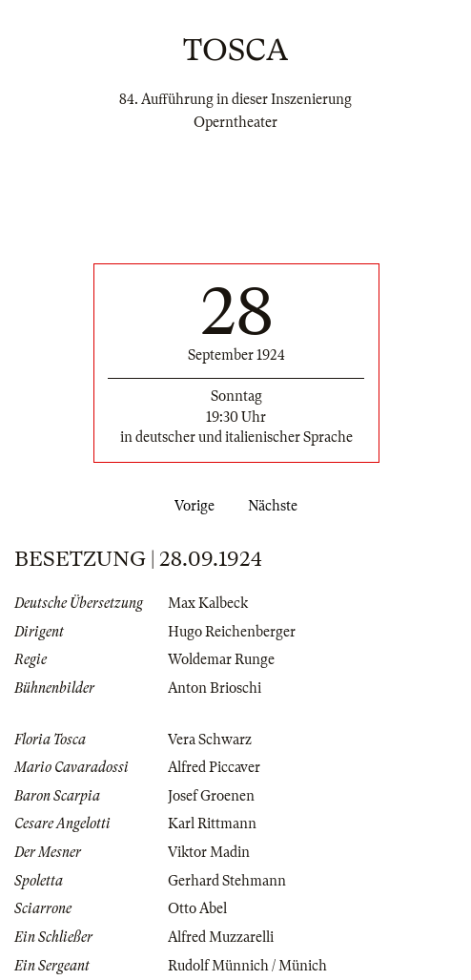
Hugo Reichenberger (232, 632)
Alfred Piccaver (214, 767)
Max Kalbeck (208, 603)
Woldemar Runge (221, 659)
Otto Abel (197, 908)
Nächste (276, 506)
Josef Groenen (211, 796)
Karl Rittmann (212, 824)
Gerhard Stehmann (227, 881)
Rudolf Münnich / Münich (247, 966)
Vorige (191, 506)
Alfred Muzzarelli (221, 937)
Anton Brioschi (215, 688)
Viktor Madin (209, 852)
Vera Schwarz (210, 740)
